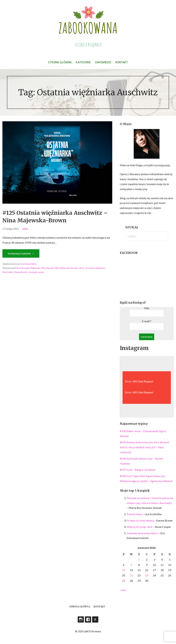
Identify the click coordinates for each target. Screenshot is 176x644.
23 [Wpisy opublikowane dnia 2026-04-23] (147, 575)
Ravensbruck (21, 272)
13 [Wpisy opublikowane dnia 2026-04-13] (124, 570)
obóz (81, 268)
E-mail (147, 321)
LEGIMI (95, 619)
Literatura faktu (29, 264)
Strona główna (60, 62)
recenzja (33, 272)
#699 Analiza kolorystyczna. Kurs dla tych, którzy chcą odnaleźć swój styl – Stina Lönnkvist (145, 447)
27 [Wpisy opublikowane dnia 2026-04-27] (124, 581)
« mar (123, 590)
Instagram (81, 619)
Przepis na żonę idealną (140, 520)
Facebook (88, 619)
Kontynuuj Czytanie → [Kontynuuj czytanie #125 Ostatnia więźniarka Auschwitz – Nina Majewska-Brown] (21, 253)
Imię (147, 308)
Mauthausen (48, 268)
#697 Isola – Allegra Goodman (138, 470)
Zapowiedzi (103, 62)
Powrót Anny (134, 514)
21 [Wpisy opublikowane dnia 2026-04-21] (131, 575)
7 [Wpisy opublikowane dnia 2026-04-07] (131, 565)
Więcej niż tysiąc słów (140, 527)
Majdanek (35, 268)
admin (25, 229)
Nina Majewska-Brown (66, 268)
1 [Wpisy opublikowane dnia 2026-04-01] (139, 560)
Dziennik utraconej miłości (142, 533)
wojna (41, 272)
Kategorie (83, 62)
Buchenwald (23, 268)
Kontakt (122, 62)
